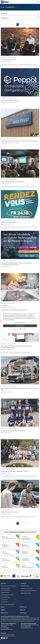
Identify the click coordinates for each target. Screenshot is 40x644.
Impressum (23, 613)
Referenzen (23, 607)
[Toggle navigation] (38, 2)
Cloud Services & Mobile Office (28, 591)
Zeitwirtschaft (4, 600)
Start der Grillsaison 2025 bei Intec (9, 512)
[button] (20, 14)
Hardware (24, 583)
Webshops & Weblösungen (8, 604)
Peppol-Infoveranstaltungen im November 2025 (13, 182)
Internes (9, 62)
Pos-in (13, 143)
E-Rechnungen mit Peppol (7, 595)
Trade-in (15, 102)
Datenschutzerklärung (20, 322)
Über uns (23, 610)
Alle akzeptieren (20, 326)
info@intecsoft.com (8, 629)
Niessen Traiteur (22, 518)
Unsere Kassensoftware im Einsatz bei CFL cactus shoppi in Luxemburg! (19, 141)
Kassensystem (5, 602)
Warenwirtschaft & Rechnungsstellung (6, 589)
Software (3, 583)
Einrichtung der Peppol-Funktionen (9, 100)
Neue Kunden (4, 305)
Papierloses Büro (5, 592)
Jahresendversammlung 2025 (8, 60)
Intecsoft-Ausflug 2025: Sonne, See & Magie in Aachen (14, 471)
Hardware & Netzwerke (26, 588)
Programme (10, 102)
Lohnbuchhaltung (5, 597)
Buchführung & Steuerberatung (9, 586)
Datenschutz (4, 613)
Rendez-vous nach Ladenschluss (9, 222)
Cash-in (17, 143)
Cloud (2, 607)
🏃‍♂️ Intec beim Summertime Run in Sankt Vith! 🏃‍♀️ (13, 431)
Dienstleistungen (25, 586)
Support (3, 610)
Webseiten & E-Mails (26, 593)
